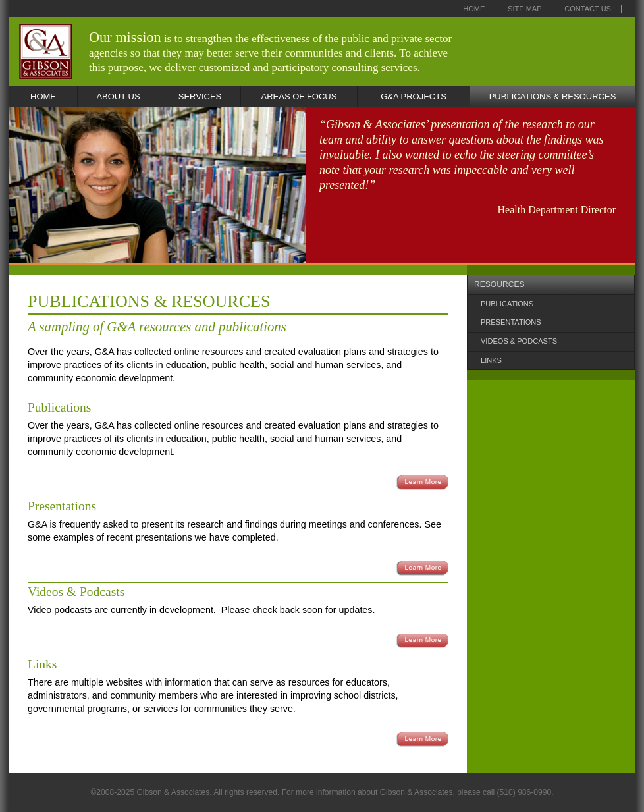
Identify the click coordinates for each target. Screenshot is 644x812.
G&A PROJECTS (414, 96)
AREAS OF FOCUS (299, 96)
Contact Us (588, 9)
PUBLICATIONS (507, 304)
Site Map (525, 9)
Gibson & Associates (46, 51)
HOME (43, 96)
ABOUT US (118, 96)
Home (474, 9)
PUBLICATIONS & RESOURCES (553, 96)
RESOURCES (499, 284)
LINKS (491, 360)
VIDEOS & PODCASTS (519, 341)
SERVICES (200, 96)
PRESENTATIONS (511, 322)
